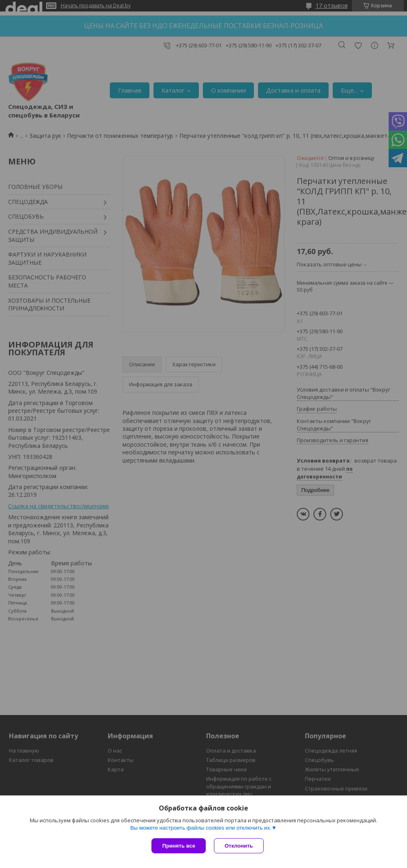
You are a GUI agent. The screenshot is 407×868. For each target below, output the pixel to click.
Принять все (179, 846)
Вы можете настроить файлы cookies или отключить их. (201, 828)
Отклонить (239, 846)
